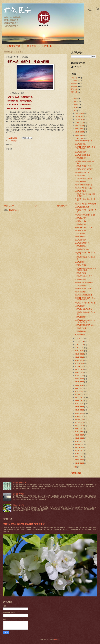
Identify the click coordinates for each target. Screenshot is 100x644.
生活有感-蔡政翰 (80, 224)
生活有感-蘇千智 (80, 152)
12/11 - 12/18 (80, 119)
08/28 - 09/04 (80, 363)
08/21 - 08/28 (80, 366)
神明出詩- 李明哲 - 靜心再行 (84, 169)
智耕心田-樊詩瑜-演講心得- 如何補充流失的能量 (85, 269)
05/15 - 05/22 (80, 410)
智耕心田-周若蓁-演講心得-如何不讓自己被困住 (85, 321)
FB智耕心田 (47, 46)
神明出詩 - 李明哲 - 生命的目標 (85, 303)
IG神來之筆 (30, 46)
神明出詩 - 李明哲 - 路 (82, 172)
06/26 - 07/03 (80, 391)
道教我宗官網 (13, 46)
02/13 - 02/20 (80, 451)
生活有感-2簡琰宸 (18, 494)
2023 (75, 108)
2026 (75, 98)
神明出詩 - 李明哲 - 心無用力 (84, 227)
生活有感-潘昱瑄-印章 (82, 249)
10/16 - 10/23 (80, 341)
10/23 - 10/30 (80, 338)
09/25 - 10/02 (80, 351)
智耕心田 (74, 83)
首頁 (35, 206)
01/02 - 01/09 (80, 463)
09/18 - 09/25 (80, 354)
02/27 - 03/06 (80, 444)
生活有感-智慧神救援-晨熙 (83, 276)
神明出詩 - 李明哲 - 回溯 (83, 289)
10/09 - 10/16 (80, 345)
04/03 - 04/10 (80, 429)
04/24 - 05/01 (80, 419)
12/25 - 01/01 (80, 113)
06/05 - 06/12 (80, 401)
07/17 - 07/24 (80, 382)
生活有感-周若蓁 (80, 158)
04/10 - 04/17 (80, 426)
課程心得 (74, 92)
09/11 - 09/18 (80, 357)
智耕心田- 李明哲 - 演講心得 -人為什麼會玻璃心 (85, 299)
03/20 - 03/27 (80, 435)
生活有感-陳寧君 (80, 175)
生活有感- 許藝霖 (81, 191)
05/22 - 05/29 (80, 407)
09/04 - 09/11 (80, 360)
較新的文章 (9, 206)
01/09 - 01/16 (80, 460)
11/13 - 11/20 (80, 132)
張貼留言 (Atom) (14, 210)
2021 (75, 467)
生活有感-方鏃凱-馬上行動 (83, 309)
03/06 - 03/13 (80, 441)
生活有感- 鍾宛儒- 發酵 (82, 155)
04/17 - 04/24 (80, 422)
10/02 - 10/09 (80, 348)
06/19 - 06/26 (80, 394)
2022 (75, 111)
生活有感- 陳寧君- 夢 (19, 483)
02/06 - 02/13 (80, 454)
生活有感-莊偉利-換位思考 (83, 295)
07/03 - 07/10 (80, 388)
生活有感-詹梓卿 (80, 182)
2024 (75, 104)
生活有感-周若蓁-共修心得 (83, 185)
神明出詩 (14, 141)
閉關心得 (74, 89)
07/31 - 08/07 (80, 376)
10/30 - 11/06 (80, 138)
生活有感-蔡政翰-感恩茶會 (83, 141)
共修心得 (74, 81)
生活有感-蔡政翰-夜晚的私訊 (84, 325)
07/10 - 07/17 (80, 385)
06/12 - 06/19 (80, 398)
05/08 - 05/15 (80, 413)
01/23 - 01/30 (80, 457)
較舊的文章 (62, 206)
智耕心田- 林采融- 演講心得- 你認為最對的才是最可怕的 (24, 524)
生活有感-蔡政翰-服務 (82, 207)
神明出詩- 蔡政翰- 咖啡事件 (84, 282)
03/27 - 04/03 (80, 432)
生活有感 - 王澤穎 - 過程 (83, 166)
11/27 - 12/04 (80, 126)
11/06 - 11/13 (80, 135)
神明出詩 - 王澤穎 (81, 221)
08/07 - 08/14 (80, 373)
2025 (75, 101)
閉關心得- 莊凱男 (18, 505)
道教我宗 (17, 10)
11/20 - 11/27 (80, 129)
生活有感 (74, 78)
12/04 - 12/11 (80, 123)
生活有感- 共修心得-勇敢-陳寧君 (85, 204)
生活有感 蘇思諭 (80, 144)
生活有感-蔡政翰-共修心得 (83, 178)
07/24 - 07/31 (80, 379)
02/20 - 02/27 (80, 447)
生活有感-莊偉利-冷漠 (82, 243)
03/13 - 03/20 (80, 438)
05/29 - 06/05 (80, 404)
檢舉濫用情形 (76, 473)
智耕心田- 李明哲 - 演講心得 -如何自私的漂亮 (85, 148)
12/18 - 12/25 (80, 116)
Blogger (57, 640)
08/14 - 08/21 (80, 370)
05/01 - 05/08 (80, 416)
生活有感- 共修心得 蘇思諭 (84, 188)
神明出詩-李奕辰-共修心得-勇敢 (85, 215)
